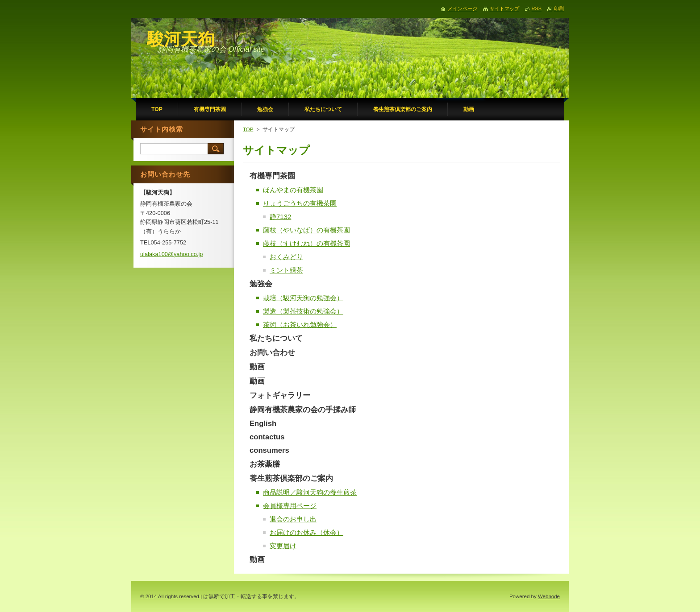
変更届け (283, 546)
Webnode (549, 596)
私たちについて (276, 338)
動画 (257, 367)
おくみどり (286, 257)
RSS (537, 8)
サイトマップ (504, 8)
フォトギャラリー (280, 395)
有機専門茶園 (272, 176)
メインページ (462, 8)
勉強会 (261, 284)
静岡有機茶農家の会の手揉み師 (303, 410)
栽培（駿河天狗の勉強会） (303, 298)
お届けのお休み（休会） (306, 532)
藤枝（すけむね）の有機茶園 (306, 243)
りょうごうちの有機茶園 (300, 203)
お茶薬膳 (265, 464)
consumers (269, 450)
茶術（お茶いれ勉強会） (300, 325)
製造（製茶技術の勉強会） (303, 311)
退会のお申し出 (293, 519)
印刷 (559, 8)
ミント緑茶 (286, 270)
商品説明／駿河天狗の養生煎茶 (310, 492)
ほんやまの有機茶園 (293, 190)
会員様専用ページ (290, 506)
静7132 (280, 217)
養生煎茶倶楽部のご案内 (291, 478)
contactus (267, 437)
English (263, 424)
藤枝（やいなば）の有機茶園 (306, 230)
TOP (248, 129)
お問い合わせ (272, 353)
